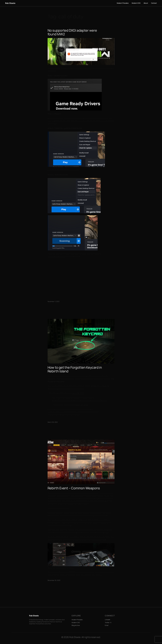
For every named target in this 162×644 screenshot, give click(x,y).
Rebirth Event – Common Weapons (74, 488)
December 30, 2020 (54, 580)
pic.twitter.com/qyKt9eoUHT (72, 389)
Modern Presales (77, 620)
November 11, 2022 (54, 301)
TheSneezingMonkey (57, 256)
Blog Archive (76, 625)
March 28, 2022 (78, 393)
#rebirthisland (54, 389)
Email (107, 625)
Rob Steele (10, 3)
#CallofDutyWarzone (100, 386)
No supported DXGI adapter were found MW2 (72, 32)
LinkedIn (107, 620)
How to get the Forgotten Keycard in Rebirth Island (75, 369)
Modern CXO (76, 622)
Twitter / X (108, 622)
